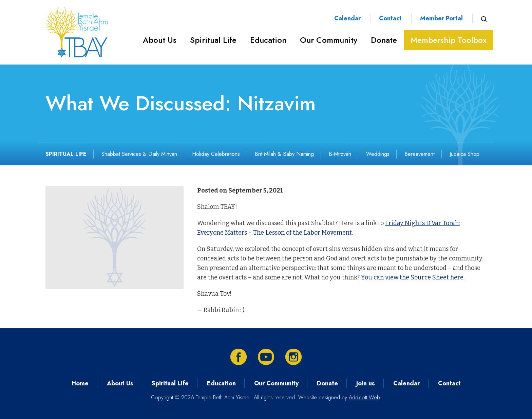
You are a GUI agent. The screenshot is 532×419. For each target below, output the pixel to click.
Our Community (329, 40)
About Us (160, 40)
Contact (390, 18)
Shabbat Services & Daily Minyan (139, 154)
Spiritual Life (213, 40)
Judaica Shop (464, 154)
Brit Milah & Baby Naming (284, 154)
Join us (366, 383)
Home (80, 383)
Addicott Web (364, 397)
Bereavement (420, 154)
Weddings (378, 154)
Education (268, 40)
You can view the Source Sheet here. (413, 277)
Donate (384, 40)
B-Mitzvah (340, 154)
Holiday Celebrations (216, 154)
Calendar (347, 18)
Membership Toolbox (449, 40)
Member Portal (441, 18)
